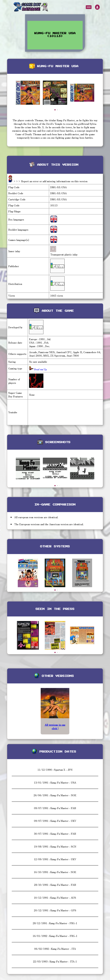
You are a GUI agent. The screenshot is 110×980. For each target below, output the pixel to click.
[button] (55, 110)
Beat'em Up (40, 369)
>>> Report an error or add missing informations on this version (50, 181)
